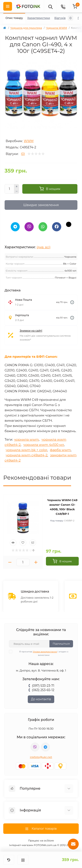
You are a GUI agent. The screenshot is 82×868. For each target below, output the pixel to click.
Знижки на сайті (31, 331)
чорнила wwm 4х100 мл (44, 445)
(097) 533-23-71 (43, 686)
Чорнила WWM (56, 28)
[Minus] (17, 191)
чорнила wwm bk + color (26, 450)
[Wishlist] (23, 543)
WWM (29, 141)
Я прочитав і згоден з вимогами (41, 653)
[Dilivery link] (72, 302)
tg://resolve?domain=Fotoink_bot (45, 747)
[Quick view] (13, 543)
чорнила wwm (26, 439)
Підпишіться (61, 644)
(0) (23, 154)
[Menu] (8, 6)
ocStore (49, 840)
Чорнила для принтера (26, 28)
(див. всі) (44, 247)
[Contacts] (63, 6)
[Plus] (17, 186)
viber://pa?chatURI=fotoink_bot (35, 747)
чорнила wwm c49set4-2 (27, 455)
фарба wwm (60, 450)
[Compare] (33, 543)
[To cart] (62, 561)
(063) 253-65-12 (43, 690)
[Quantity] (9, 189)
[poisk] (50, 6)
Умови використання (45, 652)
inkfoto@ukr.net (41, 757)
